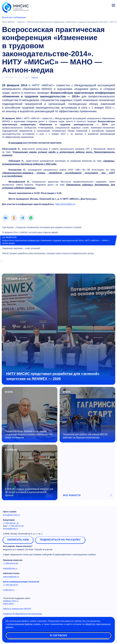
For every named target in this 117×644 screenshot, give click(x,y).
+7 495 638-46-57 (11, 585)
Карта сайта (8, 604)
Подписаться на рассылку (60, 540)
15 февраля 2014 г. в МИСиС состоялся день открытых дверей (30, 232)
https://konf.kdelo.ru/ (65, 204)
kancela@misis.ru (11, 529)
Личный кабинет (107, 5)
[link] (5, 218)
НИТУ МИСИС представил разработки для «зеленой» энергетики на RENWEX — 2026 (53, 376)
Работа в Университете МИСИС (17, 609)
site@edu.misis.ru (11, 601)
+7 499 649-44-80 (11, 563)
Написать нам (18, 540)
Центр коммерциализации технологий (21, 582)
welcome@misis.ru (11, 577)
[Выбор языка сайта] (101, 5)
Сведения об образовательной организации (22, 614)
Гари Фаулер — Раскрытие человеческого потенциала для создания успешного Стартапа (42, 227)
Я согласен (58, 636)
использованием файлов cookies (24, 625)
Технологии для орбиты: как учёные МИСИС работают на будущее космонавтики (85, 436)
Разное (35, 78)
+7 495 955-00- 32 (11, 523)
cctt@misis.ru (9, 590)
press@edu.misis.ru (11, 515)
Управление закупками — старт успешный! (21, 248)
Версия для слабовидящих (14, 17)
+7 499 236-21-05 (16, 526)
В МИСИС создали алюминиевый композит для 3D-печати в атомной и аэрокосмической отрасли (29, 492)
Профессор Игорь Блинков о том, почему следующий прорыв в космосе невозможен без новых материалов (29, 434)
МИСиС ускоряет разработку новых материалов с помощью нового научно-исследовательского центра (48, 253)
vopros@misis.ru (10, 568)
